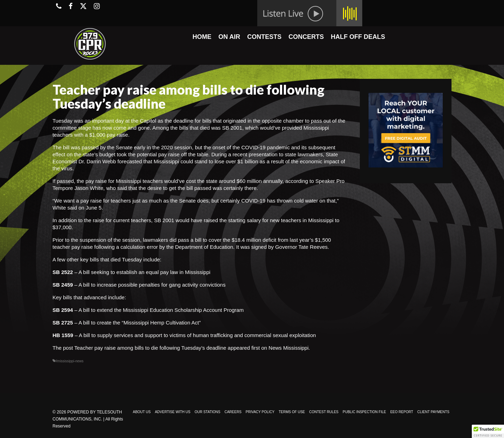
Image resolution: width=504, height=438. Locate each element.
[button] (488, 431)
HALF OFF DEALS (358, 37)
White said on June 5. (78, 208)
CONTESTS (264, 37)
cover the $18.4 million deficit (242, 240)
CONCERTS (306, 37)
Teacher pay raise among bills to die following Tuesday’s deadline (150, 348)
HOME (202, 37)
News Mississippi (288, 348)
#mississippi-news (69, 361)
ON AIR (229, 37)
